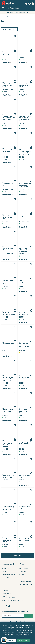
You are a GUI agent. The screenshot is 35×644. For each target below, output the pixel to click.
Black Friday (22, 571)
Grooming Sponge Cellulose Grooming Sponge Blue (9, 508)
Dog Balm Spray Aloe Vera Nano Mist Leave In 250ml (9, 118)
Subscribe (28, 616)
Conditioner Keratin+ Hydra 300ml (24, 411)
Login (4, 571)
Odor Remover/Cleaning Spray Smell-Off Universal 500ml (25, 152)
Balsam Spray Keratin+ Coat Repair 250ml (23, 250)
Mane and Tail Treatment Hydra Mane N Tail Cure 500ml (24, 346)
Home (3, 17)
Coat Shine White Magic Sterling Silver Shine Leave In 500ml (8, 444)
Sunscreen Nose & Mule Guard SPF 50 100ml (25, 85)
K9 (8, 17)
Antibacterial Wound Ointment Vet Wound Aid (8, 85)
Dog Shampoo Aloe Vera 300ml (9, 54)
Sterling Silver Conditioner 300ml (9, 313)
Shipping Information (25, 581)
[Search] (20, 8)
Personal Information (9, 575)
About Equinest (23, 568)
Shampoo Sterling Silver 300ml (25, 378)
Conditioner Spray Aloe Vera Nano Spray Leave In (25, 185)
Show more (18, 556)
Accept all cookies (24, 640)
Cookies (21, 575)
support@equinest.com (19, 600)
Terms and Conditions (25, 584)
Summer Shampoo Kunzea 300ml (8, 476)
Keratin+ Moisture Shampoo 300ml (25, 281)
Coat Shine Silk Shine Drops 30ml (8, 151)
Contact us (6, 568)
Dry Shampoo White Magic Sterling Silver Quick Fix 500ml (25, 118)
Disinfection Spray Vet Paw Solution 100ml (8, 217)
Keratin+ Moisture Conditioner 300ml (9, 344)
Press (20, 578)
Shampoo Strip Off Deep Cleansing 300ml (25, 443)
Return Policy (6, 578)
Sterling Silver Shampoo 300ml (24, 313)
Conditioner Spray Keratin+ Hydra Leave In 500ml (8, 379)
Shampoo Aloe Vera (25, 216)
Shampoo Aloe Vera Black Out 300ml (25, 539)
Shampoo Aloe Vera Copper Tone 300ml (25, 507)
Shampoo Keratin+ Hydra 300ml (8, 410)
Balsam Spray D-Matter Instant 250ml (8, 282)
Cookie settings (10, 640)
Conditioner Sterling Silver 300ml (7, 540)
